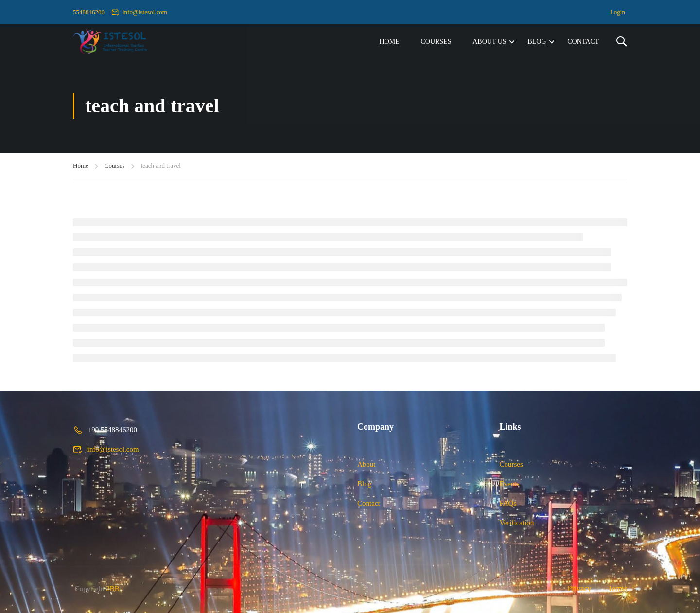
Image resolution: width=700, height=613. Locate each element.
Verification (517, 523)
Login (618, 12)
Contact (583, 42)
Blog (537, 42)
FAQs (508, 503)
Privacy (580, 588)
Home (389, 42)
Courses (436, 42)
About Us (489, 42)
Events (510, 484)
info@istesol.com (139, 12)
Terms (617, 588)
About (367, 464)
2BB (113, 589)
